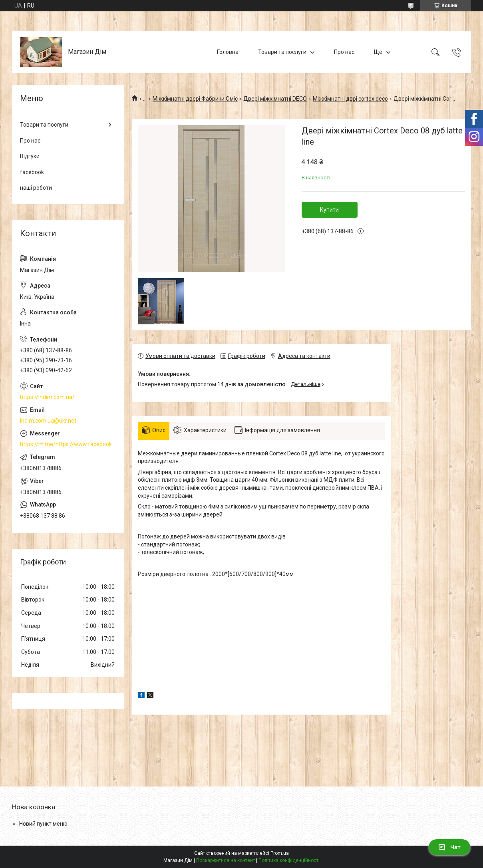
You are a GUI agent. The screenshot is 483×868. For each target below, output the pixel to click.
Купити (329, 210)
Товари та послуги (282, 52)
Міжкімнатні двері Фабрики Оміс (195, 99)
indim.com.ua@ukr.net (48, 421)
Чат (449, 847)
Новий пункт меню (43, 824)
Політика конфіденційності (289, 860)
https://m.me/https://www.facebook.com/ (68, 444)
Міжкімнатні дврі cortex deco (350, 99)
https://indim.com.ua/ (47, 397)
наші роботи (36, 188)
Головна (228, 52)
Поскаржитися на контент (226, 860)
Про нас (344, 52)
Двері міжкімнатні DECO (275, 99)
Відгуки (30, 156)
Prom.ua (280, 853)
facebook (32, 172)
